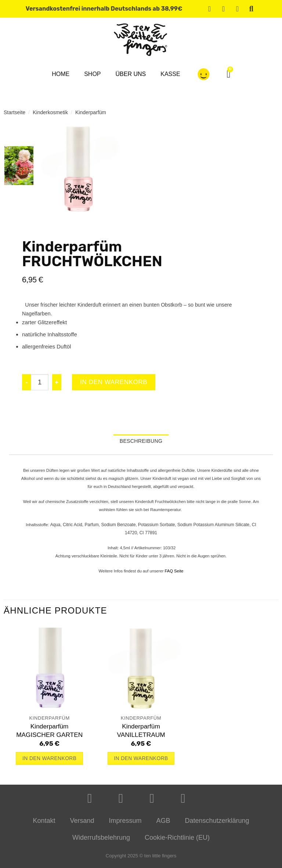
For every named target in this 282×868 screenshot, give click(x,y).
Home (61, 74)
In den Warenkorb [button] (49, 761)
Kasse (170, 74)
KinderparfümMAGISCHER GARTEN (49, 733)
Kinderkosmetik (50, 112)
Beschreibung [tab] (141, 443)
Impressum (125, 823)
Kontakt (44, 823)
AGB (163, 823)
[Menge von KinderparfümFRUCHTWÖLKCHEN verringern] (26, 383)
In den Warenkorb (118, 382)
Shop (92, 74)
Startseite (15, 112)
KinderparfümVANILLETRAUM (141, 733)
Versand (82, 823)
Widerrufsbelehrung (101, 840)
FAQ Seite (174, 573)
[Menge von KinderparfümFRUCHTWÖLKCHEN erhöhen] (57, 383)
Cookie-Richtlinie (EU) (177, 840)
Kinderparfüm (91, 112)
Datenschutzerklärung (217, 823)
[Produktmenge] (40, 383)
